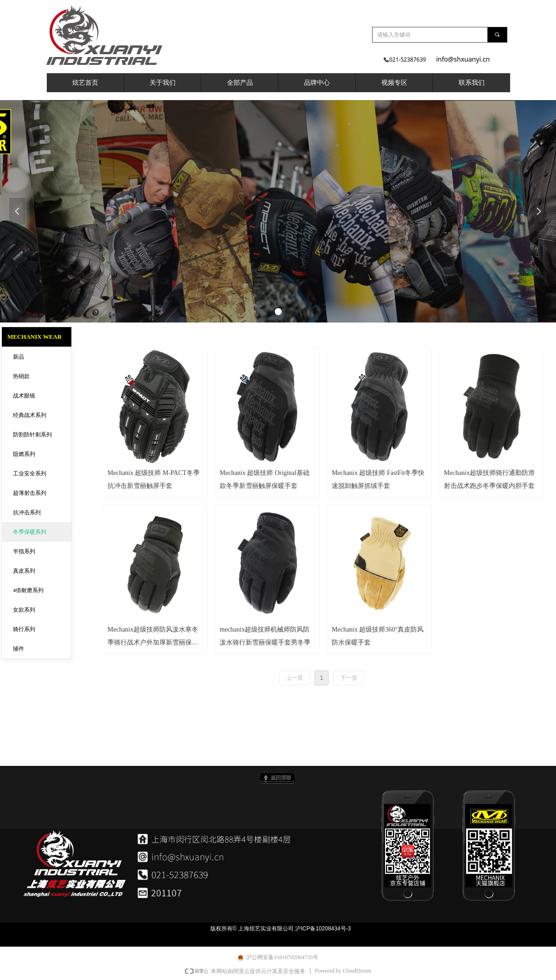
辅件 (19, 649)
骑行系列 (24, 629)
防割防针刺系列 (32, 435)
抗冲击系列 (27, 512)
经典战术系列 (30, 415)
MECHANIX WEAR (35, 337)
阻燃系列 (24, 454)
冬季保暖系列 (30, 532)
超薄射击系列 (30, 493)
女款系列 (24, 610)
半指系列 (24, 551)
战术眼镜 (24, 396)
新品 (19, 357)
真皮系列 (24, 571)
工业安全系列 (30, 474)
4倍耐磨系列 (28, 590)
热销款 (21, 376)
